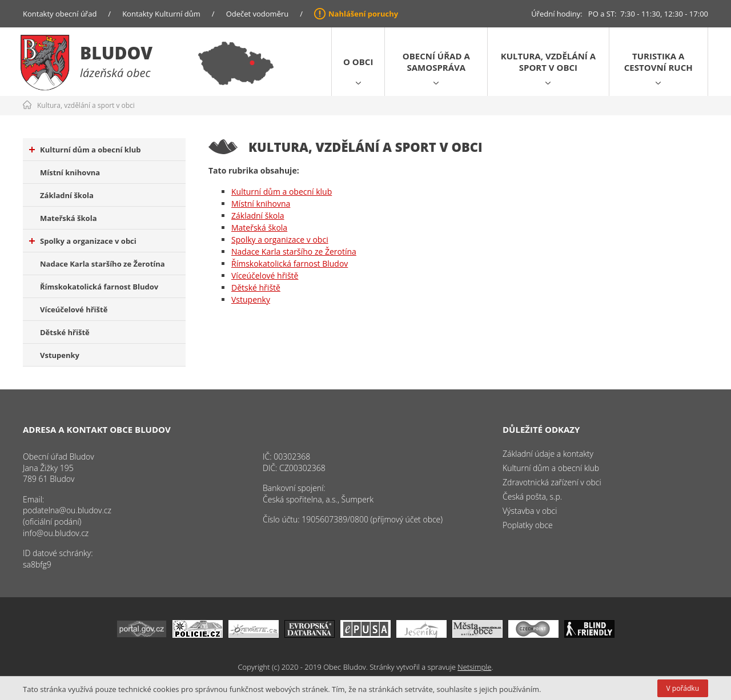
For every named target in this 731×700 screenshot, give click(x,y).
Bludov (116, 53)
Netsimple (474, 667)
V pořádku (683, 688)
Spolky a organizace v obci (83, 241)
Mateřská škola (68, 218)
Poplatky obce (528, 525)
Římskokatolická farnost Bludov (99, 287)
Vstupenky (60, 355)
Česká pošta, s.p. (532, 496)
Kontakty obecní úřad (60, 14)
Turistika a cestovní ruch (658, 62)
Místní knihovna (70, 172)
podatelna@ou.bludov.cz (67, 510)
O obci (358, 62)
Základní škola (67, 195)
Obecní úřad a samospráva (436, 62)
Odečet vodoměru (258, 14)
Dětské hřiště (65, 332)
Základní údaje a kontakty (548, 454)
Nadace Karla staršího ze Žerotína (103, 264)
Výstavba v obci (530, 511)
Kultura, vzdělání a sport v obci (548, 62)
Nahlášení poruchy (363, 14)
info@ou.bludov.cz (56, 533)
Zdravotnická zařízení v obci (552, 482)
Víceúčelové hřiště (74, 309)
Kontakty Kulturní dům (161, 14)
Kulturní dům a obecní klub (85, 150)
